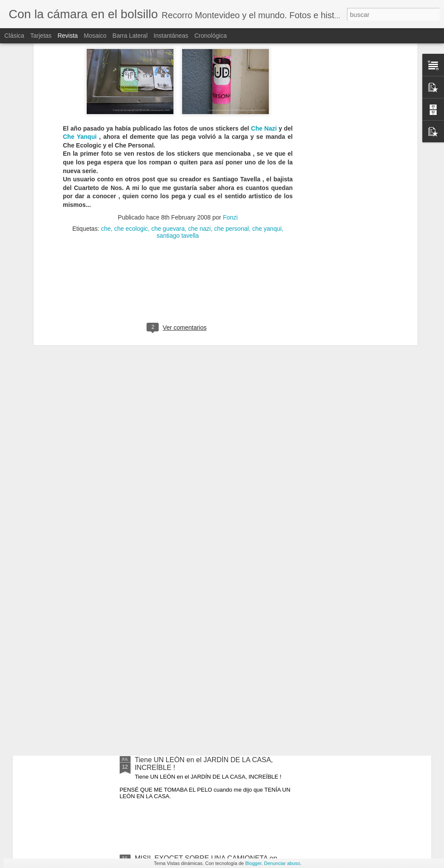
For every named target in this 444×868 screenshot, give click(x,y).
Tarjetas (41, 36)
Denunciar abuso (282, 863)
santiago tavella (178, 121)
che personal (232, 114)
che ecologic (131, 114)
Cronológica (211, 36)
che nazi (199, 114)
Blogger (253, 863)
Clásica (14, 36)
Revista (68, 36)
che (106, 114)
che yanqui (267, 114)
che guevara (168, 114)
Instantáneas (171, 36)
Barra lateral (130, 36)
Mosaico (95, 36)
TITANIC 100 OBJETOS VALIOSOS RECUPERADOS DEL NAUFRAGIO (191, 567)
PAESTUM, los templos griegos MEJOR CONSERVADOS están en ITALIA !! (196, 665)
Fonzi (230, 103)
